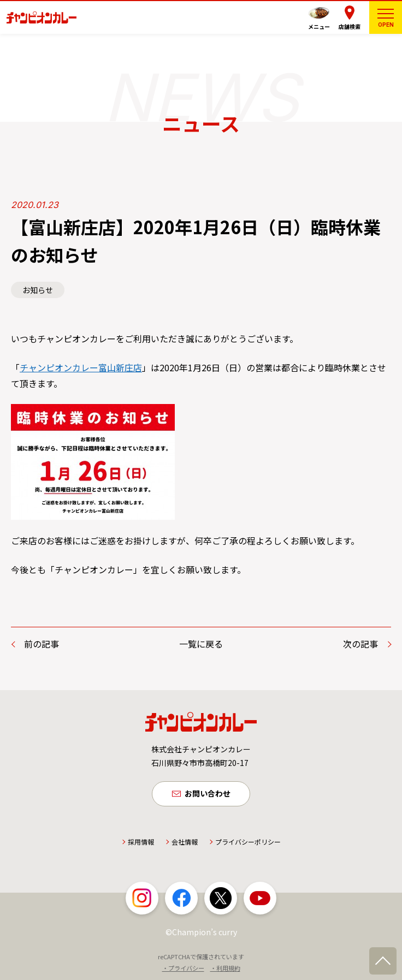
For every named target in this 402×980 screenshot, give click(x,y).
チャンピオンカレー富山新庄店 (81, 367)
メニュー (319, 26)
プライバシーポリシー (248, 843)
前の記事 (42, 644)
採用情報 (141, 843)
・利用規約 (225, 969)
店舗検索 (350, 26)
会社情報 (185, 843)
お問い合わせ (208, 794)
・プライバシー (183, 969)
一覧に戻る (201, 644)
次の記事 (360, 644)
